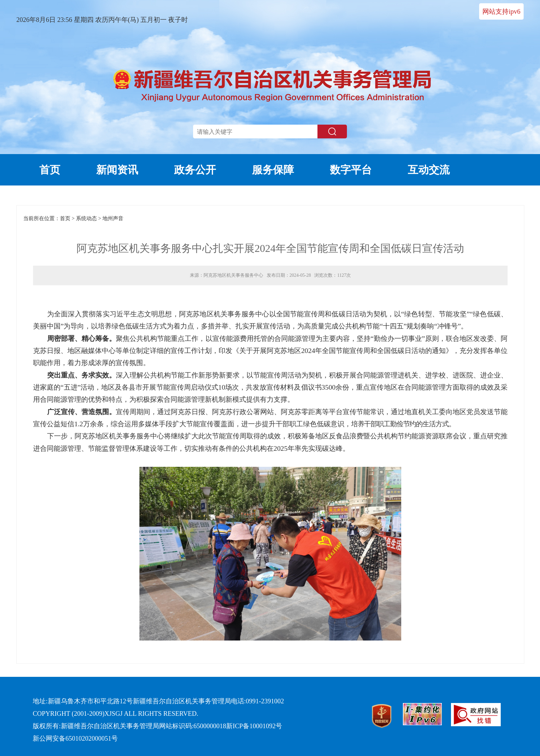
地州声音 (113, 218)
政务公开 (195, 170)
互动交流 (429, 170)
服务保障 (273, 170)
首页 (50, 170)
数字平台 (351, 170)
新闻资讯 (117, 170)
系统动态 (86, 218)
